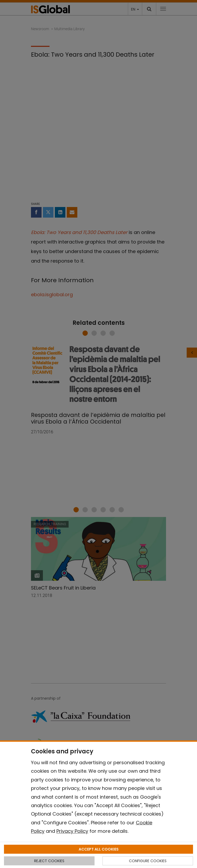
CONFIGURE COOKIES (148, 861)
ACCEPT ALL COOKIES (99, 849)
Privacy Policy (72, 831)
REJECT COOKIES (49, 861)
